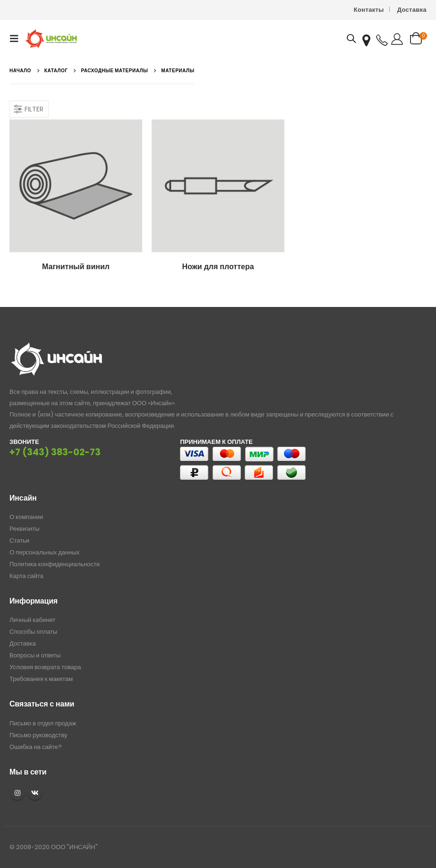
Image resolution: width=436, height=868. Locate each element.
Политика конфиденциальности (55, 564)
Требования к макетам (41, 679)
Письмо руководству (38, 735)
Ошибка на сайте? (36, 747)
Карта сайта (26, 576)
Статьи (19, 540)
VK (35, 793)
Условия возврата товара (45, 667)
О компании (26, 517)
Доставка (412, 10)
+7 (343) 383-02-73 (55, 452)
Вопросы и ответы (35, 655)
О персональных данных (44, 552)
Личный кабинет (32, 620)
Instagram (17, 793)
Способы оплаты (33, 632)
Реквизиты (25, 529)
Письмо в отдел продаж (43, 723)
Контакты (369, 10)
